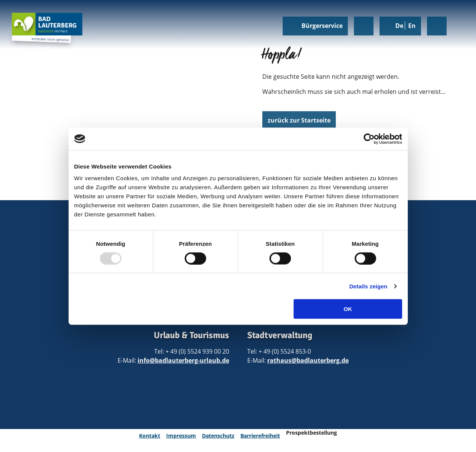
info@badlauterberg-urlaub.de (183, 360)
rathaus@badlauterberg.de (308, 360)
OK (348, 309)
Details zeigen (368, 286)
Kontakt (150, 436)
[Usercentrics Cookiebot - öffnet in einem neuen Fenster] (369, 139)
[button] (299, 121)
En (412, 26)
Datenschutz (218, 436)
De (400, 26)
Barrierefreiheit (260, 436)
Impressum (181, 436)
